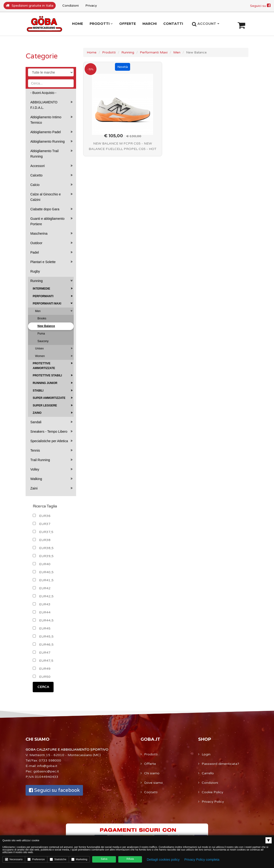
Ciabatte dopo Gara (45, 209)
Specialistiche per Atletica (49, 441)
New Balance (46, 326)
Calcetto (36, 175)
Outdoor (36, 243)
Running (128, 52)
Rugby (35, 271)
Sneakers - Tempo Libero (49, 432)
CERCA (43, 687)
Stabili (38, 391)
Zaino (37, 413)
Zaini (34, 488)
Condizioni (71, 6)
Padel (35, 252)
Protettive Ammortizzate (44, 366)
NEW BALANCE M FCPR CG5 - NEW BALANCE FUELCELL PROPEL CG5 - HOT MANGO (123, 147)
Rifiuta (130, 859)
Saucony (43, 341)
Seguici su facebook (54, 790)
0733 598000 (50, 760)
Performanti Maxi (154, 52)
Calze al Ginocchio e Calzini (46, 197)
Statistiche (58, 859)
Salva (104, 859)
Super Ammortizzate (49, 398)
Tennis (35, 450)
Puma (41, 334)
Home (92, 52)
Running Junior (45, 383)
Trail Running (40, 460)
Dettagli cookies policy (163, 859)
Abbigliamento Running (48, 141)
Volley (35, 469)
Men (177, 52)
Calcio (35, 185)
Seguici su (260, 6)
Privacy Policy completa (202, 859)
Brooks (42, 318)
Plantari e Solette (43, 262)
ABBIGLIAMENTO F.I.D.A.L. (44, 105)
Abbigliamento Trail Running (44, 154)
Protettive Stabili (47, 375)
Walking (36, 479)
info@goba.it (47, 766)
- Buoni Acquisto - (43, 93)
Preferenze (36, 859)
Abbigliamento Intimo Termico (46, 120)
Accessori (38, 166)
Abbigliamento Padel (46, 132)
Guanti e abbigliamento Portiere (47, 221)
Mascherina (39, 234)
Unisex (39, 348)
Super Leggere (45, 405)
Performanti (43, 296)
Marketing (79, 859)
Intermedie (41, 289)
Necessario (14, 859)
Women (40, 356)
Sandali (36, 422)
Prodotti (109, 52)
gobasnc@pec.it (46, 771)
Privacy (91, 6)
